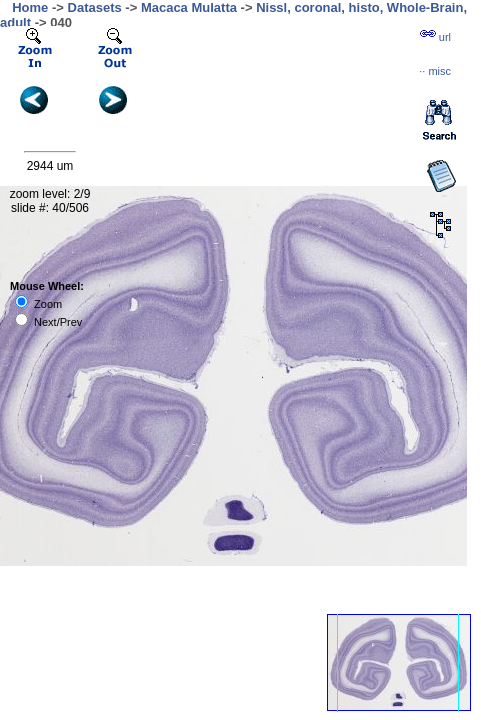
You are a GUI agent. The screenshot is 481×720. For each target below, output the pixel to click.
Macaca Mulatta (189, 7)
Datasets (95, 7)
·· (435, 71)
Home (30, 7)
